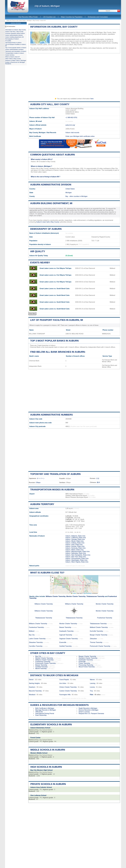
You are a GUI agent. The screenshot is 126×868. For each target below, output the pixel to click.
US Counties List (49, 17)
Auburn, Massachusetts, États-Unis (78, 552)
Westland (32, 695)
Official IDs (39, 712)
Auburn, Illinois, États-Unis (75, 541)
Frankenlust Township (105, 618)
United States (70, 189)
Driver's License (84, 712)
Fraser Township (84, 663)
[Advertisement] (74, 75)
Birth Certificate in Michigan (45, 708)
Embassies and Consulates (98, 17)
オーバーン (41, 478)
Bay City (32, 635)
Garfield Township (66, 646)
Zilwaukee (93, 639)
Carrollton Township (36, 646)
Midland (32, 631)
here (92, 99)
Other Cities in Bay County (48, 653)
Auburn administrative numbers (52, 415)
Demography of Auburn (46, 229)
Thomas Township (96, 642)
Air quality (38, 251)
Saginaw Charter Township (69, 639)
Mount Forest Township (87, 667)
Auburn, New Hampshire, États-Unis (78, 555)
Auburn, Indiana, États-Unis (75, 543)
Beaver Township (65, 627)
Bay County (36, 21)
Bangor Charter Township (99, 635)
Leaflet (73, 593)
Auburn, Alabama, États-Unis (75, 536)
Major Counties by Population (72, 17)
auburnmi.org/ (70, 125)
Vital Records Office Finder (28, 17)
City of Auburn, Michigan (47, 6)
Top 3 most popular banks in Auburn (54, 341)
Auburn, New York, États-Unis (76, 557)
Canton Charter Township (68, 691)
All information (11, 26)
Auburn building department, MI (51, 203)
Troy (91, 691)
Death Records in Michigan (88, 708)
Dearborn (32, 687)
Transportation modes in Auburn (52, 490)
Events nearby (40, 263)
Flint (91, 695)
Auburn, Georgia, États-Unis (75, 539)
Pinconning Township (86, 665)
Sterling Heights (34, 683)
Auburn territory (42, 504)
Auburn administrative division (51, 185)
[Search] (119, 11)
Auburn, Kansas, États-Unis (75, 546)
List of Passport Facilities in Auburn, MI (57, 320)
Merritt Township (41, 668)
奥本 (98, 482)
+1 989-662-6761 (71, 118)
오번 (98, 478)
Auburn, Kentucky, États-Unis (76, 548)
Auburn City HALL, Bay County (50, 104)
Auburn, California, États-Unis (76, 538)
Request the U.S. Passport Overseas (91, 713)
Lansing (93, 683)
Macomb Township (35, 691)
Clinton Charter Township (68, 687)
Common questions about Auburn (53, 155)
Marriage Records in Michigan (46, 710)
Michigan (29, 21)
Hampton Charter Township (88, 658)
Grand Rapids (64, 680)
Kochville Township (96, 631)
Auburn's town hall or (44, 222)
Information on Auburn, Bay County (54, 27)
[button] (53, 578)
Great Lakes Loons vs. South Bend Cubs (55, 289)
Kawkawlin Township (66, 631)
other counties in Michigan (79, 196)
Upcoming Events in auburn (13, 43)
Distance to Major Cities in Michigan (54, 675)
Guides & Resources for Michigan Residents (59, 705)
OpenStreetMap (87, 593)
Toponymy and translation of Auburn (55, 474)
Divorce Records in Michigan (89, 710)
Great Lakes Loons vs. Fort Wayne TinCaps (56, 268)
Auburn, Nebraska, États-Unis (76, 553)
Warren (92, 680)
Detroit (31, 680)
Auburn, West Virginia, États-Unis (77, 562)
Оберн (38, 483)
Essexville (63, 642)
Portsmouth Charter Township (100, 646)
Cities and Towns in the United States (16, 21)
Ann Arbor (63, 683)
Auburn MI (43, 21)
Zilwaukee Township (36, 642)
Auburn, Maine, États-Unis (75, 550)
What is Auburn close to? (47, 573)
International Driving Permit (45, 713)
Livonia (92, 687)
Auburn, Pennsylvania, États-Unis (77, 558)
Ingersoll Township (66, 635)
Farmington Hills (65, 695)
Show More (32, 314)
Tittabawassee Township (95, 596)
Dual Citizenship (41, 715)
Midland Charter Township (99, 627)
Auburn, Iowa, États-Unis (74, 545)
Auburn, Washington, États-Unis (76, 560)
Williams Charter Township (56, 596)
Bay (67, 196)
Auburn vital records (72, 133)
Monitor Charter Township (76, 596)
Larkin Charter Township (37, 639)
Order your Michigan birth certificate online (80, 136)
